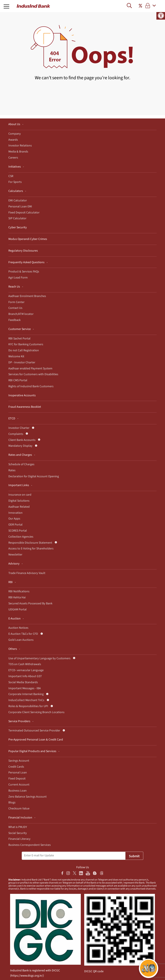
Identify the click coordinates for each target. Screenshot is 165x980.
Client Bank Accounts (22, 440)
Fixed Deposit (17, 779)
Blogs (12, 803)
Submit (134, 856)
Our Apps (14, 519)
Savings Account (19, 761)
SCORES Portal (18, 531)
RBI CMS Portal (18, 380)
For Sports (15, 182)
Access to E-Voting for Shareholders (31, 549)
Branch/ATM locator (21, 314)
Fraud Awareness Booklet (25, 407)
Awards (13, 140)
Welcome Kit (16, 356)
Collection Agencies (21, 537)
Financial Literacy (19, 839)
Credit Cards (16, 767)
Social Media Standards (23, 682)
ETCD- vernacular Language (26, 670)
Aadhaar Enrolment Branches (27, 296)
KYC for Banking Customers (26, 344)
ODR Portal (15, 525)
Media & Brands (18, 152)
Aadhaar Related (19, 507)
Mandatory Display (20, 446)
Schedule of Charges (21, 464)
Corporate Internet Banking (26, 694)
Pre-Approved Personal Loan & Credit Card (36, 740)
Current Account (19, 785)
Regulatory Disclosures (23, 251)
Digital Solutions (19, 501)
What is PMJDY (18, 827)
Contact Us (15, 308)
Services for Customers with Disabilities (33, 374)
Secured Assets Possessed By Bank (30, 604)
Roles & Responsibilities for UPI (28, 706)
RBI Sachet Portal (19, 339)
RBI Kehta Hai (17, 597)
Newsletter (15, 555)
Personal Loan (18, 773)
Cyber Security (18, 227)
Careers (13, 158)
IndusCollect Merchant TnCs (26, 700)
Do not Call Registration (24, 350)
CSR (11, 176)
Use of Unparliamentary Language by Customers (39, 658)
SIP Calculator (17, 218)
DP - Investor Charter (22, 362)
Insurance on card (20, 495)
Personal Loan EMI (20, 207)
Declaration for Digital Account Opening (34, 476)
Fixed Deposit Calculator (24, 213)
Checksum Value (19, 809)
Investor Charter (19, 428)
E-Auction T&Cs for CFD (23, 634)
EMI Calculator (18, 201)
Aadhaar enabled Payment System (30, 369)
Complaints (16, 434)
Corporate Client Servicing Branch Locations (36, 712)
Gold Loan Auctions (21, 640)
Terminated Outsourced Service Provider (34, 731)
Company (15, 134)
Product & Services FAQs (24, 272)
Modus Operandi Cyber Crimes (28, 239)
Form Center (16, 302)
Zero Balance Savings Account (27, 797)
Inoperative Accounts (22, 395)
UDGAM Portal (18, 610)
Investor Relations (20, 146)
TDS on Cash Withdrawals (25, 664)
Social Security (18, 833)
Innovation (15, 513)
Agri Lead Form (18, 278)
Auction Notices (18, 628)
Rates (12, 470)
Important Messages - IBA (25, 688)
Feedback (15, 320)
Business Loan (18, 791)
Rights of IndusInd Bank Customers (31, 386)
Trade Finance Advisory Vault (27, 573)
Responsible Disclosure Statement (30, 543)
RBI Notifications (19, 591)
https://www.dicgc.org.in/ (27, 976)
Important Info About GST (25, 676)
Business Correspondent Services (30, 845)
